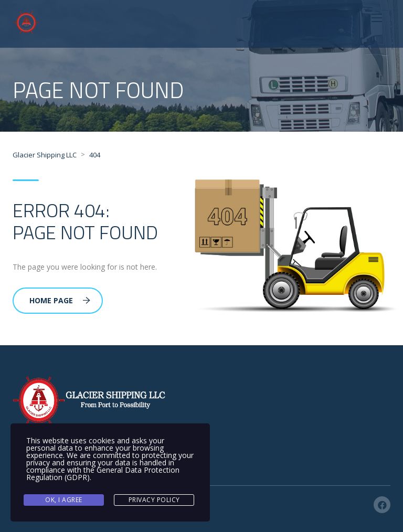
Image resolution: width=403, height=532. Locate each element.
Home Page (60, 300)
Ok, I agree (64, 500)
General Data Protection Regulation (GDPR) (103, 474)
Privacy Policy (154, 500)
